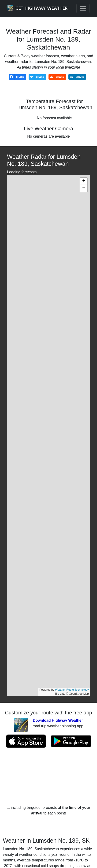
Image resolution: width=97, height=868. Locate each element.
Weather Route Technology (72, 690)
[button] (84, 181)
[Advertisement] (48, 777)
